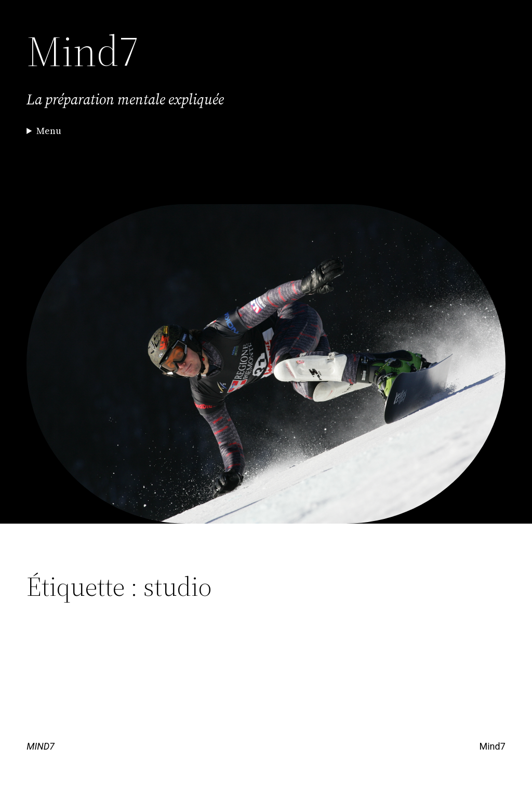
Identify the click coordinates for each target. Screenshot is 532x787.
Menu (49, 131)
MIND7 (41, 746)
